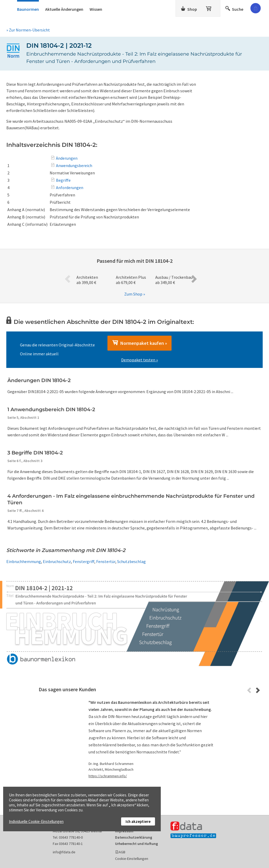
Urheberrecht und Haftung (136, 844)
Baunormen (28, 9)
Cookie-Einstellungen (132, 859)
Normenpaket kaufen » (139, 343)
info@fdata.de (64, 852)
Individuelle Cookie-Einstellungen (36, 821)
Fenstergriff (84, 561)
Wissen (96, 9)
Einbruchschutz (57, 561)
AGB (122, 852)
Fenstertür (106, 561)
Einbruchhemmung (24, 561)
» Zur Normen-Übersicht (28, 30)
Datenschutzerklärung (134, 837)
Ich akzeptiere (138, 821)
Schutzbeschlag (131, 561)
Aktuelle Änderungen (64, 9)
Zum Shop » (135, 294)
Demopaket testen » (139, 360)
